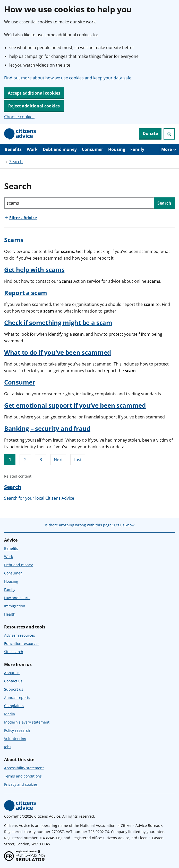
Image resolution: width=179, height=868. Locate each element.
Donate (150, 133)
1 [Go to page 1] (10, 460)
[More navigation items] (169, 149)
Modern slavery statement (27, 722)
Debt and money (60, 149)
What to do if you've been (58, 352)
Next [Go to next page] (58, 460)
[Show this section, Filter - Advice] (20, 218)
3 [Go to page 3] (41, 460)
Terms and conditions (23, 776)
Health (10, 614)
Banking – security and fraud (47, 428)
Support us (14, 689)
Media (10, 714)
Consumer (92, 149)
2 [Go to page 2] (25, 460)
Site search (14, 652)
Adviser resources (20, 635)
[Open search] (169, 134)
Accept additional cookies (34, 93)
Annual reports (17, 697)
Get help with (34, 269)
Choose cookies (19, 117)
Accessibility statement (24, 768)
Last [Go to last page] (78, 460)
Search (16, 162)
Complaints (14, 706)
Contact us (13, 681)
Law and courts (17, 598)
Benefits (13, 149)
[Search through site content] (79, 203)
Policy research (17, 730)
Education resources (22, 643)
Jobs (8, 747)
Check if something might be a (58, 322)
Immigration (15, 606)
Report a (26, 293)
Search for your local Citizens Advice (39, 498)
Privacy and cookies (21, 784)
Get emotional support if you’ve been (75, 405)
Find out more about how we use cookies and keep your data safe (68, 78)
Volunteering (15, 739)
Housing (117, 149)
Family (137, 149)
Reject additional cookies (34, 106)
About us (12, 673)
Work (32, 149)
